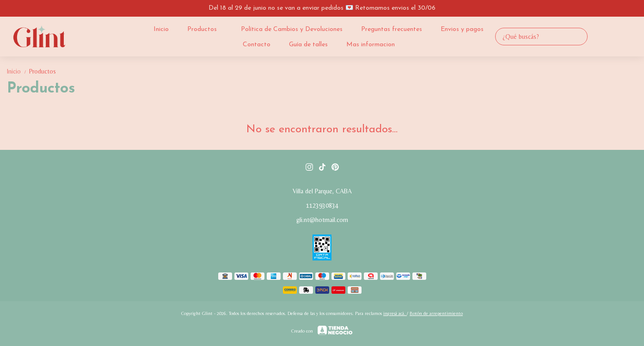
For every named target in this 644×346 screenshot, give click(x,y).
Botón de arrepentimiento (436, 313)
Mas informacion (371, 45)
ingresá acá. (395, 313)
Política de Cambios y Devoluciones (292, 29)
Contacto (257, 45)
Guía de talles (308, 45)
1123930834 (322, 205)
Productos (207, 29)
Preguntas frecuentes (392, 29)
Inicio (161, 29)
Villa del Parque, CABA (322, 191)
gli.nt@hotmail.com (322, 220)
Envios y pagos (462, 29)
